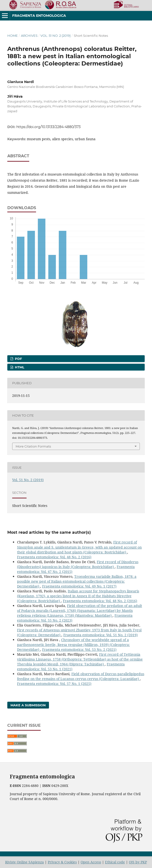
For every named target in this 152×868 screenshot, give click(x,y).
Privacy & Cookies (62, 862)
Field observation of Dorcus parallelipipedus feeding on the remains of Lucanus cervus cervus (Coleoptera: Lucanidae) (81, 676)
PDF (18, 359)
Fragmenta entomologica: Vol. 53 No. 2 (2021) (79, 649)
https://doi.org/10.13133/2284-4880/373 (48, 127)
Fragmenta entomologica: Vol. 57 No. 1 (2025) (54, 684)
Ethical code (115, 862)
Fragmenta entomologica (39, 16)
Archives (29, 36)
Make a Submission (28, 705)
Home (13, 36)
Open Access (91, 862)
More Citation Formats (33, 446)
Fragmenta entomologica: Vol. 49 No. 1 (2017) (79, 586)
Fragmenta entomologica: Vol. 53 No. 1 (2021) (71, 667)
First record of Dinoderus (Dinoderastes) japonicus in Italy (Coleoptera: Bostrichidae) (78, 564)
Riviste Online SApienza (24, 862)
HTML (19, 367)
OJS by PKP (138, 862)
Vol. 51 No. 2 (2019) (56, 36)
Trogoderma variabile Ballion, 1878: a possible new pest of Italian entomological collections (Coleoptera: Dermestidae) (77, 581)
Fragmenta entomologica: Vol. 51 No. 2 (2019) (100, 635)
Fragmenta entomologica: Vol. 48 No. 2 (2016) (54, 557)
